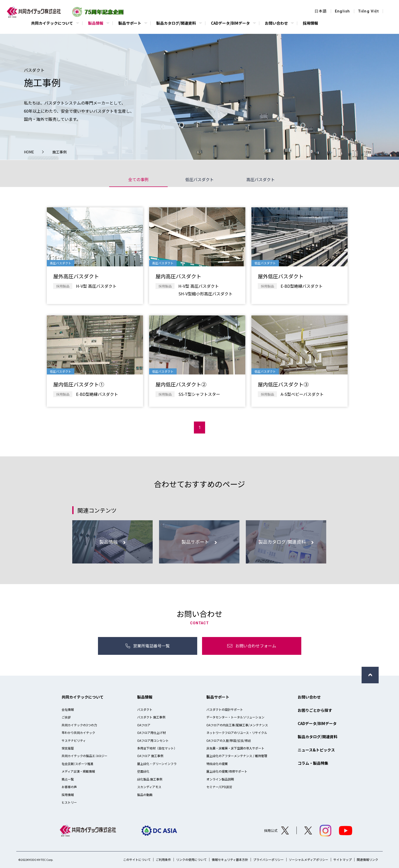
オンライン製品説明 (220, 779)
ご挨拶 (66, 717)
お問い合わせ (309, 697)
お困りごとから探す (315, 710)
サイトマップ (343, 859)
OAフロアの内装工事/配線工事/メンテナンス (237, 725)
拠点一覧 (68, 779)
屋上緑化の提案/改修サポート (227, 771)
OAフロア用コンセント (153, 740)
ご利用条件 (163, 859)
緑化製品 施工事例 (150, 779)
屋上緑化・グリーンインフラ (157, 764)
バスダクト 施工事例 (151, 717)
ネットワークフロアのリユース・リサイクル (237, 733)
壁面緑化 (143, 771)
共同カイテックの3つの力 (79, 725)
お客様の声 (69, 787)
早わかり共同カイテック (78, 733)
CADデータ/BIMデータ (317, 723)
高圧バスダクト (261, 179)
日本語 (321, 11)
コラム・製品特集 (313, 763)
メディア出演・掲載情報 (78, 771)
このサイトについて (137, 859)
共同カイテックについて (83, 697)
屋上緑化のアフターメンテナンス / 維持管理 (237, 756)
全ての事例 (138, 179)
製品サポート (218, 697)
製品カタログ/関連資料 (318, 737)
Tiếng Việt (368, 11)
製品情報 (145, 697)
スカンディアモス (149, 787)
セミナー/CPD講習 (219, 787)
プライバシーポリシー (268, 859)
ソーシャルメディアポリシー (309, 859)
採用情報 (68, 795)
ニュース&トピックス (316, 750)
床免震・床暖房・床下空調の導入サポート (235, 748)
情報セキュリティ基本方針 (230, 859)
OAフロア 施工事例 (150, 756)
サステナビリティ (74, 740)
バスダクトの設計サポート (225, 709)
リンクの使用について (191, 859)
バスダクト (145, 709)
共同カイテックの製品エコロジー (84, 756)
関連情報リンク (367, 859)
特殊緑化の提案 (217, 764)
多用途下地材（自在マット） (157, 748)
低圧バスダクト (199, 179)
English (342, 11)
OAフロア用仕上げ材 (151, 733)
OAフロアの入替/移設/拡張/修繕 (229, 740)
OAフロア (144, 725)
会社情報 (68, 709)
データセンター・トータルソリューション (235, 717)
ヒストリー (69, 802)
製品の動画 (145, 795)
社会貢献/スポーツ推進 (77, 764)
